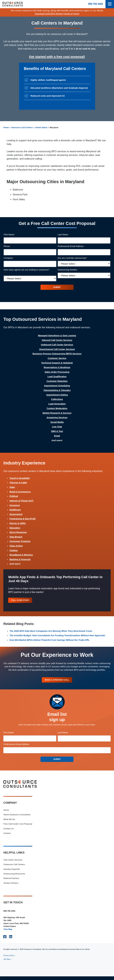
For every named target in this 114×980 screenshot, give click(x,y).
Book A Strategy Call (57, 680)
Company (13, 258)
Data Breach (16, 537)
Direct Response (18, 532)
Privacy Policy (9, 955)
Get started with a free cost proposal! (57, 57)
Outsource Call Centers (22, 127)
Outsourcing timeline (72, 270)
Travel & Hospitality (20, 478)
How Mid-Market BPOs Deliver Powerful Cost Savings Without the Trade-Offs (49, 640)
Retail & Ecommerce (20, 492)
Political (14, 496)
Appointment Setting (57, 395)
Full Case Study (20, 600)
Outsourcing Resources (14, 874)
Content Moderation (57, 408)
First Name (14, 235)
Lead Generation (57, 404)
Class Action (16, 546)
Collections (57, 399)
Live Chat (57, 427)
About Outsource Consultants (17, 815)
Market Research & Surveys (57, 413)
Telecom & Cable (18, 483)
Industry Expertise (12, 869)
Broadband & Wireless (21, 555)
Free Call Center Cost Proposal (18, 824)
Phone (12, 246)
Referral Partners (11, 878)
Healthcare (15, 510)
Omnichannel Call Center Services (57, 349)
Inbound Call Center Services (57, 340)
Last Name (68, 235)
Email (57, 436)
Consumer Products (20, 541)
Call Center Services (13, 860)
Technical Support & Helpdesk (57, 363)
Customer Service (57, 358)
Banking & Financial (20, 559)
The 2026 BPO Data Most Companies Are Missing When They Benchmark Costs (51, 631)
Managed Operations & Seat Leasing (57, 336)
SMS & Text (57, 431)
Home (6, 127)
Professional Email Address (76, 246)
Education (15, 528)
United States (41, 127)
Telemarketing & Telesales (57, 390)
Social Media (57, 422)
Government (16, 514)
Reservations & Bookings (57, 367)
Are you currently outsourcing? (77, 258)
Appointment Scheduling (57, 386)
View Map (8, 929)
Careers (7, 833)
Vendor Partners (11, 883)
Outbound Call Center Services (57, 345)
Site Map (7, 959)
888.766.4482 (96, 4)
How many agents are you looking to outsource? (26, 271)
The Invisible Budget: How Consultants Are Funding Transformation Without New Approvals (57, 635)
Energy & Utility (18, 523)
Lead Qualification (57, 377)
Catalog (13, 550)
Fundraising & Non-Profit (22, 519)
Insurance (15, 505)
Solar (12, 487)
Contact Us (8, 829)
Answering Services (57, 418)
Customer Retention (57, 381)
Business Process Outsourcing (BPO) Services (57, 354)
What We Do (9, 819)
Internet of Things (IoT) (21, 501)
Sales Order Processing (57, 372)
